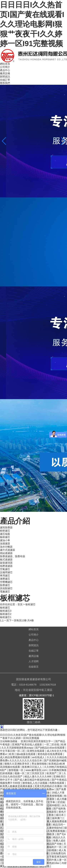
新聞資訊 (5, 77)
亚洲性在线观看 (36, 751)
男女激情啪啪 (39, 764)
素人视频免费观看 (57, 821)
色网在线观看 (57, 783)
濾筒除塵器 (6, 527)
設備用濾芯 (6, 572)
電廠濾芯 (5, 592)
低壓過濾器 (6, 566)
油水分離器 (6, 547)
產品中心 (5, 70)
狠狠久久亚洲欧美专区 (17, 764)
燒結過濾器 (6, 553)
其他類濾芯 (6, 588)
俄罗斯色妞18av (51, 863)
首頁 (20, 604)
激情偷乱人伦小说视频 (35, 783)
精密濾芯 (5, 531)
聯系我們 (5, 83)
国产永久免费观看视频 (53, 831)
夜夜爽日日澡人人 (32, 767)
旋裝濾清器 (6, 563)
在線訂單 (5, 80)
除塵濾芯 (5, 585)
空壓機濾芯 (6, 582)
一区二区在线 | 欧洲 (55, 744)
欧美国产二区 (54, 773)
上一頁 (5, 620)
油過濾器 (5, 543)
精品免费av (48, 789)
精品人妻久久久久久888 (38, 777)
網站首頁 (5, 64)
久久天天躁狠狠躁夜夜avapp (18, 748)
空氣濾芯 (5, 569)
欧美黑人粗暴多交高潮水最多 (17, 786)
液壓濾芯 (5, 579)
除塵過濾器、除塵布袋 (13, 556)
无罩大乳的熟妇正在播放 (49, 786)
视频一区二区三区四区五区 (30, 773)
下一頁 (13, 620)
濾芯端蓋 (5, 534)
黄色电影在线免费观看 (50, 754)
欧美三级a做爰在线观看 (23, 754)
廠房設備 (5, 73)
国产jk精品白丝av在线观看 (50, 748)
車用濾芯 (5, 576)
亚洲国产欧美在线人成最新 (27, 744)
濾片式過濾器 (8, 550)
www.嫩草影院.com (37, 770)
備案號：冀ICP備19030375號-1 (36, 695)
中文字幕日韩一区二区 (13, 751)
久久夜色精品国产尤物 (49, 844)
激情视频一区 (16, 770)
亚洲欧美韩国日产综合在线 (35, 866)
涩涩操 (61, 802)
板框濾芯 (5, 537)
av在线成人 (39, 757)
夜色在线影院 (49, 812)
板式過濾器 (6, 560)
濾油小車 (5, 540)
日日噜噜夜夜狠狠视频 (50, 796)
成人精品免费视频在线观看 (15, 757)
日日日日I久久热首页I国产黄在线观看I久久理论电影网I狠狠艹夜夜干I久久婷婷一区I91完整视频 (32, 24)
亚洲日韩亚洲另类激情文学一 (37, 741)
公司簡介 (5, 67)
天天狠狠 (47, 809)
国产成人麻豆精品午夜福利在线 (32, 780)
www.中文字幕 (47, 802)
